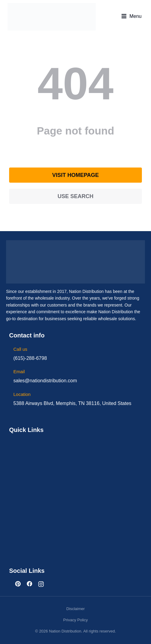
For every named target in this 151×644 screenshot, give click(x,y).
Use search (75, 196)
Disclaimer (75, 609)
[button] (132, 16)
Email (19, 372)
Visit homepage (76, 175)
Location (22, 394)
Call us (20, 349)
